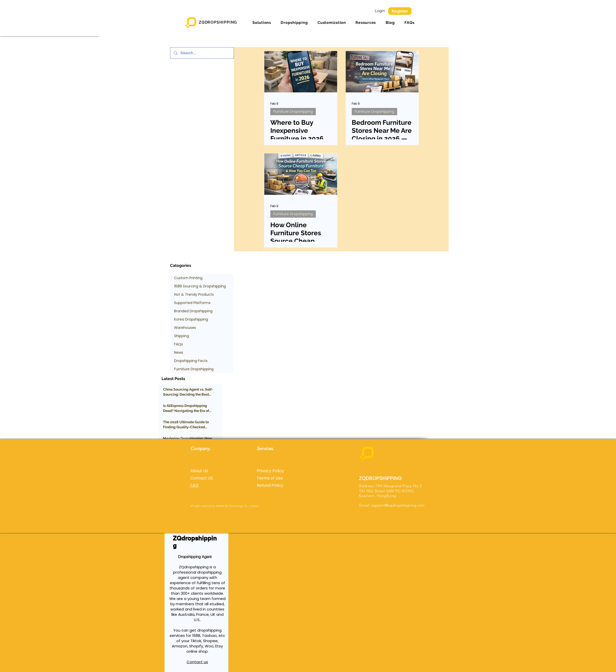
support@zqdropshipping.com (398, 505)
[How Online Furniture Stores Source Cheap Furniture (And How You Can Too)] (301, 174)
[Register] (400, 11)
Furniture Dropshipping (293, 111)
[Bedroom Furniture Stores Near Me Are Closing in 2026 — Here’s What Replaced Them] (382, 72)
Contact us (197, 662)
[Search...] (202, 53)
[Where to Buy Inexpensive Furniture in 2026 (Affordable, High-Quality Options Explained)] (301, 72)
